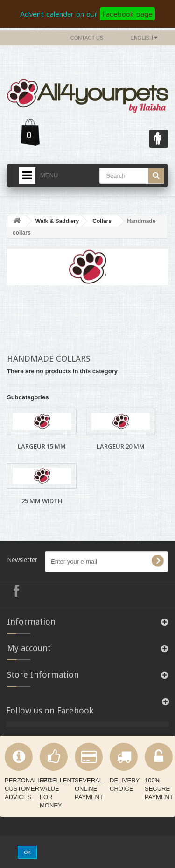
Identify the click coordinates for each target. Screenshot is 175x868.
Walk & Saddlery (57, 221)
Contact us (87, 38)
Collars (102, 221)
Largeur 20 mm (121, 446)
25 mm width (42, 501)
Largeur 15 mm (42, 446)
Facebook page (127, 14)
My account (29, 648)
